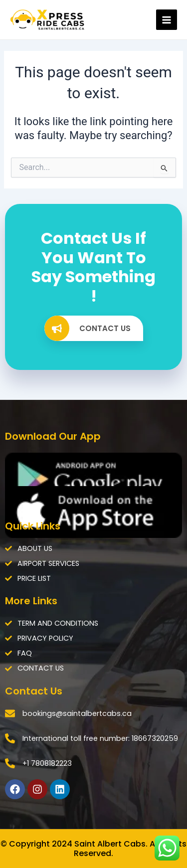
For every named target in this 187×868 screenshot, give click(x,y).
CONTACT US (88, 328)
